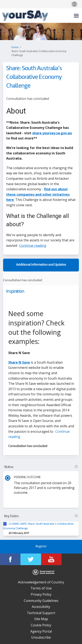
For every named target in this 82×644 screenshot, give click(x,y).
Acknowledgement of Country (41, 582)
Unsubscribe (41, 637)
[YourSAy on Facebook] (10, 559)
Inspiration (15, 291)
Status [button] (41, 467)
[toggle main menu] (76, 16)
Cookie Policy (41, 625)
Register (41, 547)
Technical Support (41, 613)
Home (15, 47)
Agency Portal (41, 631)
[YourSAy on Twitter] (31, 559)
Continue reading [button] (33, 246)
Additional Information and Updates (41, 265)
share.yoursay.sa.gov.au (52, 133)
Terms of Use (41, 588)
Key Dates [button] (41, 516)
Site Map (41, 619)
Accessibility (41, 607)
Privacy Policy (41, 594)
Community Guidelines (41, 601)
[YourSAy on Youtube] (51, 559)
